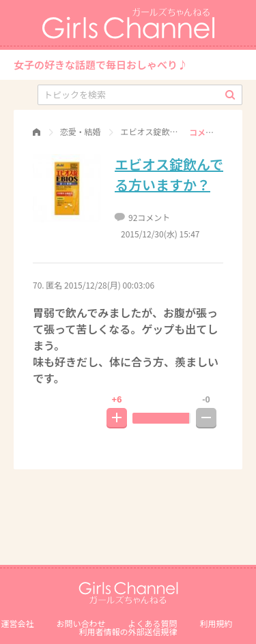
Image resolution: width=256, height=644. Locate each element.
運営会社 (17, 623)
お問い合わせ (81, 623)
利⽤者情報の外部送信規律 (128, 631)
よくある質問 (153, 623)
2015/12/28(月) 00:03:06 (109, 285)
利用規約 (216, 623)
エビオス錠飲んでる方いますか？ (169, 174)
